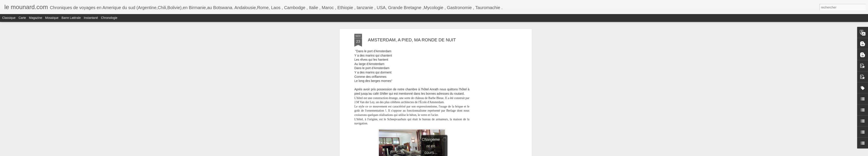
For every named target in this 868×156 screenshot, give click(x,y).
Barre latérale (71, 18)
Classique (9, 18)
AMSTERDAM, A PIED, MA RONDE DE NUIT (412, 40)
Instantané (91, 18)
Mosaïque (52, 18)
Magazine (36, 18)
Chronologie (109, 18)
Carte (22, 18)
